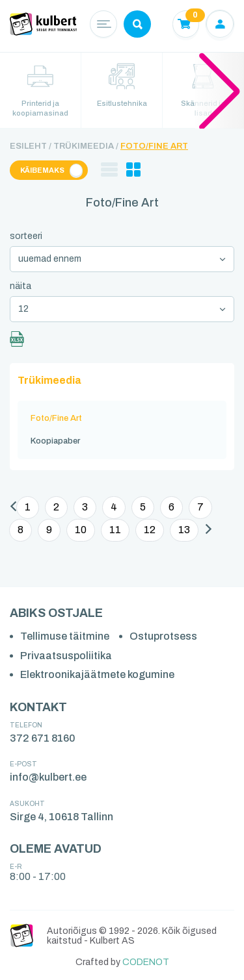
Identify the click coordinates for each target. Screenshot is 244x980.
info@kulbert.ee (48, 777)
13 (184, 530)
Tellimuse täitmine (65, 636)
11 (115, 530)
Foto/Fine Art (154, 146)
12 (150, 530)
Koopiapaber (55, 441)
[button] (220, 90)
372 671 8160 (43, 738)
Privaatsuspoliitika (66, 656)
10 (81, 530)
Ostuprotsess (163, 636)
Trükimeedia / (86, 146)
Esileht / (31, 146)
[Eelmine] (13, 508)
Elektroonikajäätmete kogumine (97, 674)
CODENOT (146, 962)
